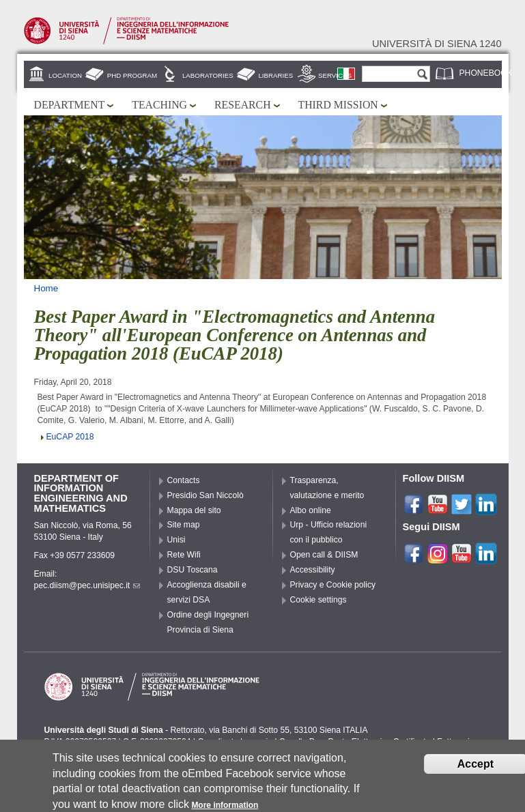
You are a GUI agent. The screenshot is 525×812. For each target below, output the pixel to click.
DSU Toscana (193, 570)
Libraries (275, 75)
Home (46, 288)
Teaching (159, 105)
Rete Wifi (184, 555)
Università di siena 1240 (437, 44)
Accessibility (313, 570)
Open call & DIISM (324, 555)
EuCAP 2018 (70, 437)
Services (335, 75)
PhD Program (132, 75)
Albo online (311, 510)
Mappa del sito (194, 510)
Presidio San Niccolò (205, 495)
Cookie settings (318, 600)
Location (65, 75)
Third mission (338, 105)
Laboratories (208, 75)
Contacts (184, 480)
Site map (184, 525)
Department (70, 105)
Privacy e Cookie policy (333, 585)
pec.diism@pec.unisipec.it (87, 585)
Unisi (176, 540)
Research (243, 105)
